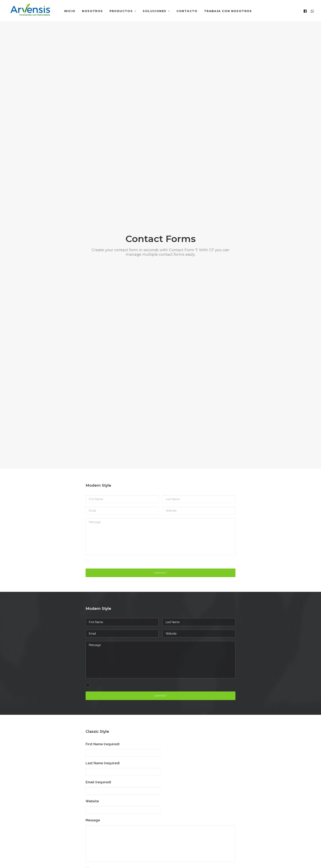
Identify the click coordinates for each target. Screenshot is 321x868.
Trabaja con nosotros (228, 11)
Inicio (70, 11)
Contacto (187, 11)
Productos (123, 11)
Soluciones (156, 11)
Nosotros (92, 11)
